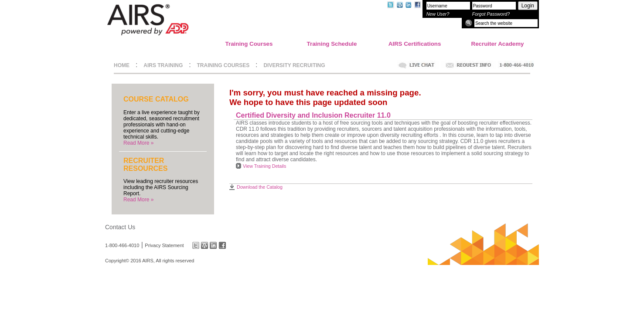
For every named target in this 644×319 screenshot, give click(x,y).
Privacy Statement (164, 245)
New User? (438, 14)
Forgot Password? (491, 14)
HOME (122, 65)
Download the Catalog (260, 187)
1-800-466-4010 (122, 245)
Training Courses (249, 44)
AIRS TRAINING (163, 65)
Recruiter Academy (498, 44)
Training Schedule (332, 44)
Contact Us (120, 227)
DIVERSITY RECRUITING (294, 65)
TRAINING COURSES (223, 65)
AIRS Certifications (415, 44)
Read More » (138, 143)
